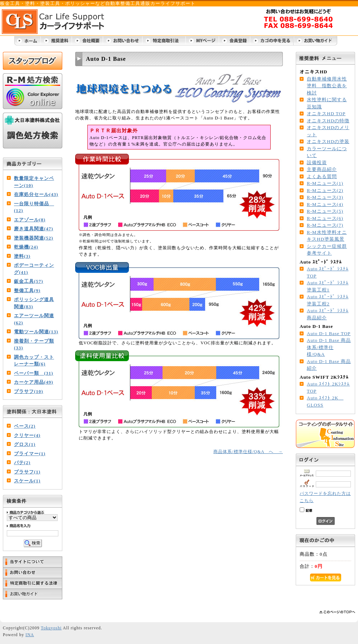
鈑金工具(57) (29, 281)
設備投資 (317, 163)
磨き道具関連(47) (34, 229)
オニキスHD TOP (326, 114)
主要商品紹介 (322, 169)
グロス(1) (25, 444)
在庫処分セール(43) (36, 194)
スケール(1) (27, 481)
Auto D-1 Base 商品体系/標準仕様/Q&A (329, 347)
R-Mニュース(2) (325, 190)
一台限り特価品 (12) (34, 207)
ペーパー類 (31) (34, 373)
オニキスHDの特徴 (328, 121)
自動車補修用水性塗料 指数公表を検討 (327, 86)
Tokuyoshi (51, 628)
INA (30, 635)
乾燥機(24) (26, 247)
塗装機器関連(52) (34, 238)
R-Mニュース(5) (325, 211)
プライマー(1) (30, 454)
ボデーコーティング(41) (34, 269)
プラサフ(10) (29, 391)
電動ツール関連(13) (36, 332)
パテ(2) (22, 463)
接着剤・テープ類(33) (34, 345)
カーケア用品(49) (34, 382)
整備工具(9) (27, 291)
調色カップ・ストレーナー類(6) (34, 361)
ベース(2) (25, 426)
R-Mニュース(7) (325, 225)
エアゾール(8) (30, 220)
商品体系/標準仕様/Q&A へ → (248, 452)
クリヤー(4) (27, 435)
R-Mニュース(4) (325, 204)
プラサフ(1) (27, 472)
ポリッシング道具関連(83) (34, 303)
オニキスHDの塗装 (328, 141)
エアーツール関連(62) (34, 319)
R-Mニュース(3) (325, 197)
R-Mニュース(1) (325, 183)
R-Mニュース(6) (325, 218)
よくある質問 (322, 176)
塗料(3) (22, 256)
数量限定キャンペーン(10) (34, 182)
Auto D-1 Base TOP (329, 333)
